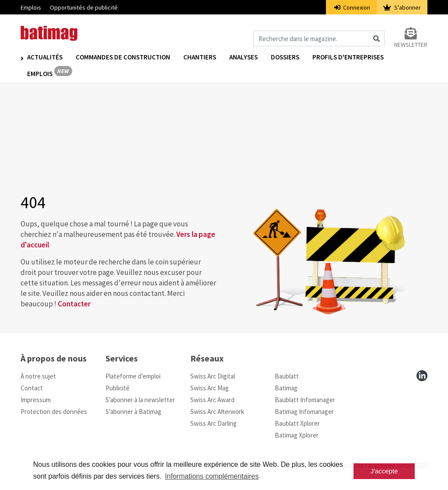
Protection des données (54, 412)
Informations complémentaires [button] (212, 476)
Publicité (117, 388)
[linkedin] (422, 376)
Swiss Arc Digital (213, 376)
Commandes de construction (123, 57)
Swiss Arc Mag (210, 388)
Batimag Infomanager (304, 412)
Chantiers (200, 57)
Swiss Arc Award (212, 400)
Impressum (36, 400)
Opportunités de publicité (84, 7)
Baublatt (287, 376)
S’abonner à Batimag (133, 412)
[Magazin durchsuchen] (319, 38)
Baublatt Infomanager (305, 400)
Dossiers (285, 57)
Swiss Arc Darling (213, 423)
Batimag (286, 388)
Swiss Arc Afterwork (217, 412)
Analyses (243, 57)
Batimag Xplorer (297, 435)
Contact (32, 388)
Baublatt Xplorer (297, 423)
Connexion (352, 7)
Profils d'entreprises (348, 57)
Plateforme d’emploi (133, 376)
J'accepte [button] (384, 471)
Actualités (45, 57)
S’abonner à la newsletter (140, 400)
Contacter (74, 304)
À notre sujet (38, 376)
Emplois (31, 7)
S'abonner (402, 7)
